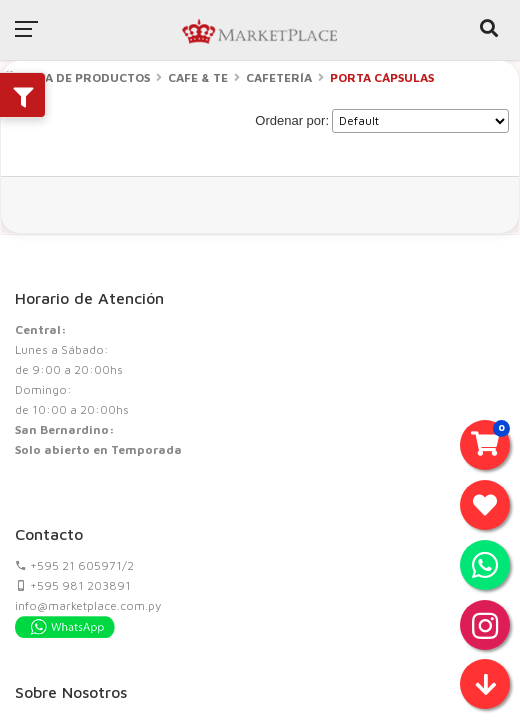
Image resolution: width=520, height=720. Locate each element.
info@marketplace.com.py (88, 605)
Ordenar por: (292, 120)
